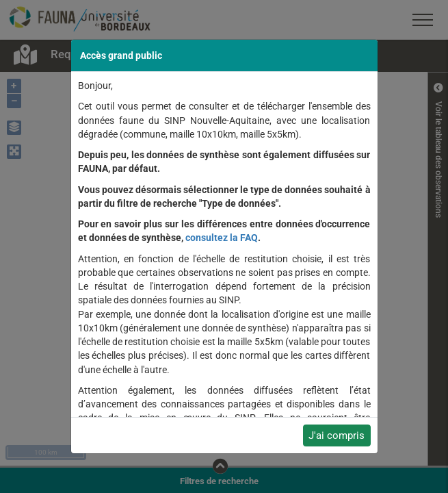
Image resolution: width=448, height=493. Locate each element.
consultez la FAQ (222, 238)
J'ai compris (337, 435)
